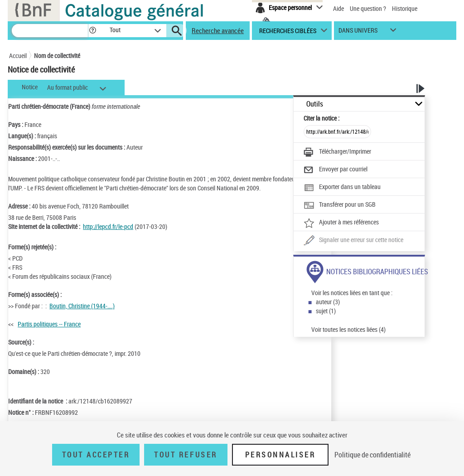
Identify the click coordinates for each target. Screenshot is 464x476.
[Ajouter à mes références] (341, 223)
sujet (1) (326, 311)
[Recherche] (50, 31)
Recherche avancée (218, 30)
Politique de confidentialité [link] (372, 455)
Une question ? (368, 8)
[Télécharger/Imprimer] (337, 152)
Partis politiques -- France (49, 324)
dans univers (358, 32)
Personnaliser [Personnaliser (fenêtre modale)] (280, 455)
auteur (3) (328, 302)
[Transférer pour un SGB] (340, 205)
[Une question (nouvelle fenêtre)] (353, 241)
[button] (92, 31)
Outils (315, 104)
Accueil (18, 56)
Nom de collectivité (57, 56)
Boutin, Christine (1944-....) (82, 306)
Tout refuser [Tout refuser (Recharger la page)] (186, 455)
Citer (321, 118)
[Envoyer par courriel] (336, 170)
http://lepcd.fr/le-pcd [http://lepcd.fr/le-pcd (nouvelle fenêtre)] (108, 226)
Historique (405, 8)
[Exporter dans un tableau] (342, 188)
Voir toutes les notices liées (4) (348, 329)
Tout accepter (96, 455)
